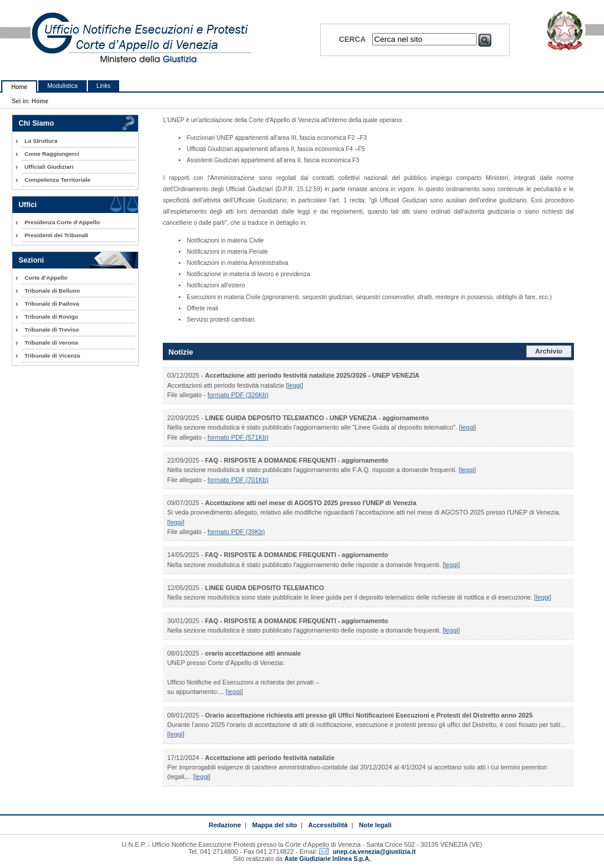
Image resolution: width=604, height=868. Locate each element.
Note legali (375, 825)
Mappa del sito (275, 825)
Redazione (225, 825)
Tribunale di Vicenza (52, 356)
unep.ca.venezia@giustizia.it (374, 852)
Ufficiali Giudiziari (49, 167)
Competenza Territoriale (57, 180)
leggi (295, 385)
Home (19, 87)
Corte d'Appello (46, 278)
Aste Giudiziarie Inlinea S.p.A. (327, 859)
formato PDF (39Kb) (236, 532)
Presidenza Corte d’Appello (62, 222)
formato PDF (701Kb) (238, 480)
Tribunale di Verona (51, 343)
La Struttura (41, 141)
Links (104, 86)
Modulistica (62, 86)
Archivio (549, 351)
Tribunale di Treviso (51, 330)
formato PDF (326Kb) (238, 395)
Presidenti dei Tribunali (56, 235)
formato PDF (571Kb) (238, 437)
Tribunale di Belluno (52, 291)
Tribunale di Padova (52, 304)
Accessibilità (328, 825)
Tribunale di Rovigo (51, 317)
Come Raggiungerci (52, 154)
